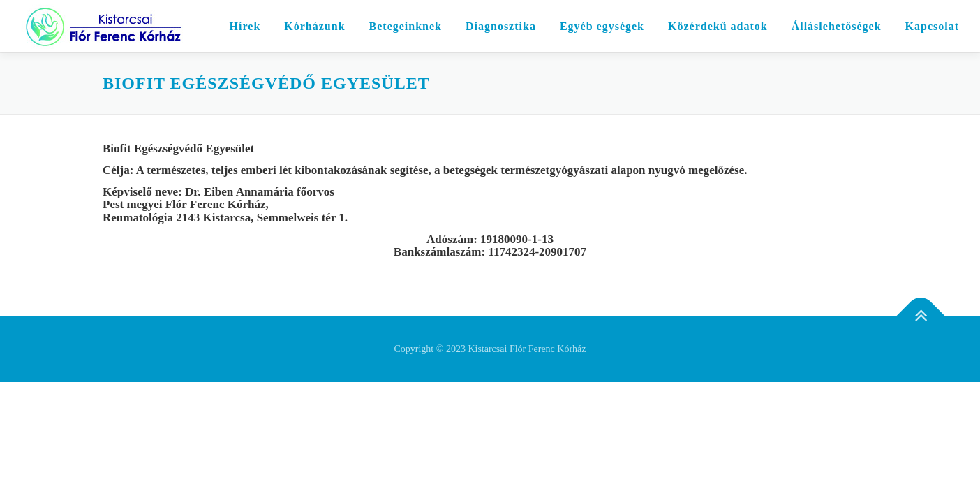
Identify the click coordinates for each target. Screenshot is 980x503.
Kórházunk (314, 26)
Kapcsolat (932, 26)
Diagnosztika (501, 26)
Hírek (245, 26)
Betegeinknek (406, 26)
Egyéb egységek (602, 26)
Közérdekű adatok (718, 26)
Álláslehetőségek (837, 26)
